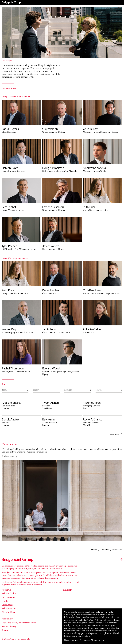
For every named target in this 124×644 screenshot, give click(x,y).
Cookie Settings (71, 640)
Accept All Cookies (93, 640)
